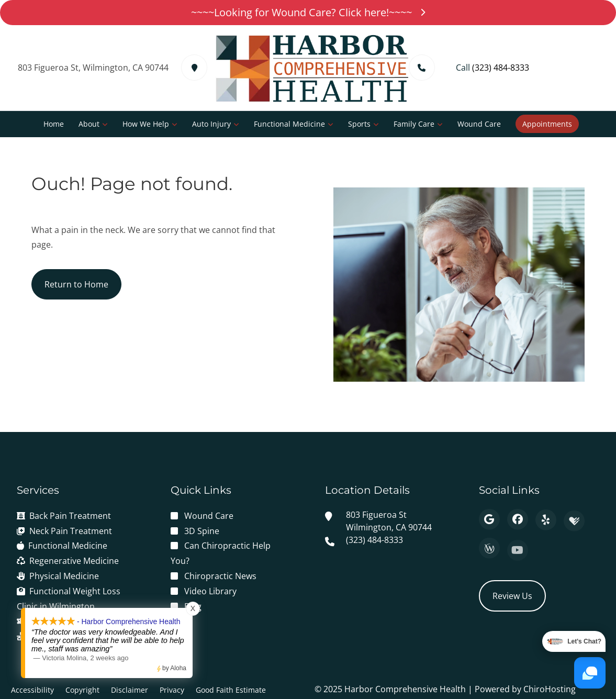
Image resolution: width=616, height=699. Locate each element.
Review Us (512, 596)
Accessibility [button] (32, 690)
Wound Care (479, 124)
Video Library (210, 591)
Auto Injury (211, 124)
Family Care (414, 124)
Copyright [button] (82, 690)
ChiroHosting (550, 689)
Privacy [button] (172, 690)
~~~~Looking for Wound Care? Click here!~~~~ (308, 12)
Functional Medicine (289, 124)
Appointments (547, 124)
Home (54, 124)
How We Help (146, 124)
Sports (359, 124)
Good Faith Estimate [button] (231, 690)
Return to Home (76, 284)
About (89, 124)
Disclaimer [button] (130, 690)
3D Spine (202, 531)
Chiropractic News (220, 576)
